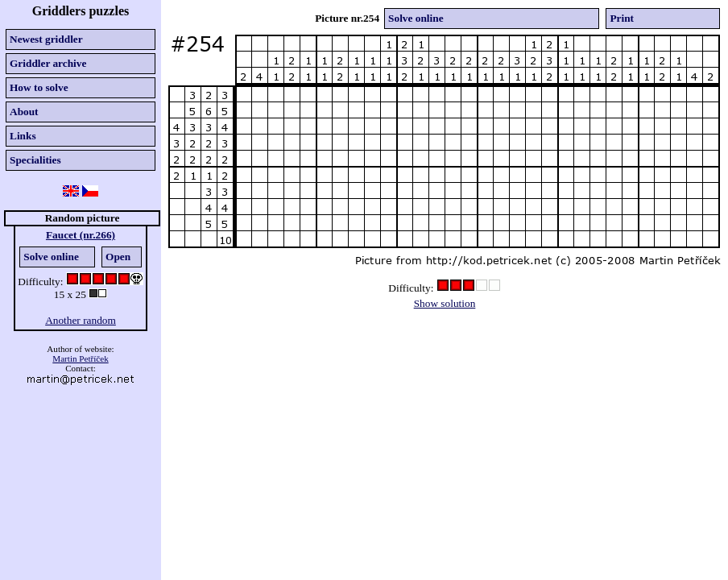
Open (118, 257)
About (24, 112)
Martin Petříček (80, 358)
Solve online (51, 257)
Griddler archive (48, 63)
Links (23, 136)
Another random (81, 320)
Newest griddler (46, 39)
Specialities (35, 160)
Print (622, 18)
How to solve (39, 87)
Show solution (445, 303)
